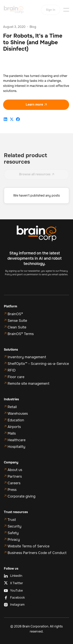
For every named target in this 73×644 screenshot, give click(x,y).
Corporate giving (22, 496)
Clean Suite (17, 327)
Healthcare (17, 440)
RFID (12, 370)
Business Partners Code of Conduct (37, 553)
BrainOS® (15, 314)
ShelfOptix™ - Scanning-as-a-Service (38, 364)
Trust (12, 520)
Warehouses (18, 414)
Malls (12, 433)
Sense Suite (17, 321)
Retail (12, 407)
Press (12, 490)
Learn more (36, 105)
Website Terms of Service (29, 546)
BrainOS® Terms (21, 334)
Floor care (16, 377)
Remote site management (29, 384)
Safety (13, 533)
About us (15, 470)
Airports (14, 427)
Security (15, 526)
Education (16, 420)
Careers (14, 483)
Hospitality (16, 447)
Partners (15, 476)
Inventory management (27, 357)
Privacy (14, 540)
